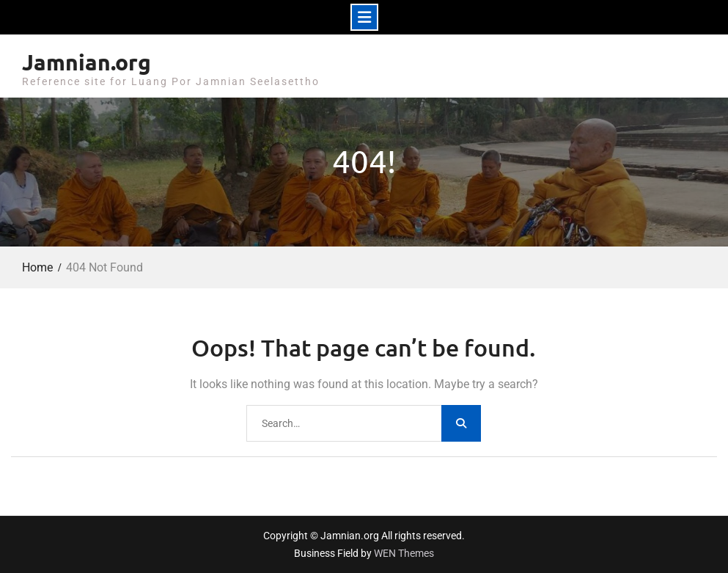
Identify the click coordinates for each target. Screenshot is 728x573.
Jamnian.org (87, 62)
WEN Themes (404, 553)
